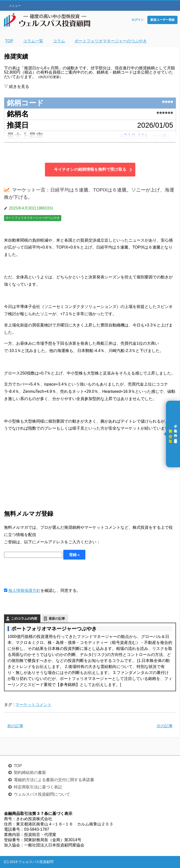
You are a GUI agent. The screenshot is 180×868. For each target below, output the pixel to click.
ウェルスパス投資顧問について (42, 794)
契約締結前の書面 (30, 772)
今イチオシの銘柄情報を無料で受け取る (90, 169)
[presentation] (42, 573)
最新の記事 (57, 619)
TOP (18, 766)
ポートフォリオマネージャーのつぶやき (33, 218)
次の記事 (165, 726)
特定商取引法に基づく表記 (38, 787)
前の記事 (15, 726)
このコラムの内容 (24, 619)
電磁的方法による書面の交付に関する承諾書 (54, 780)
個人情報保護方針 (24, 590)
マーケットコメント (33, 705)
